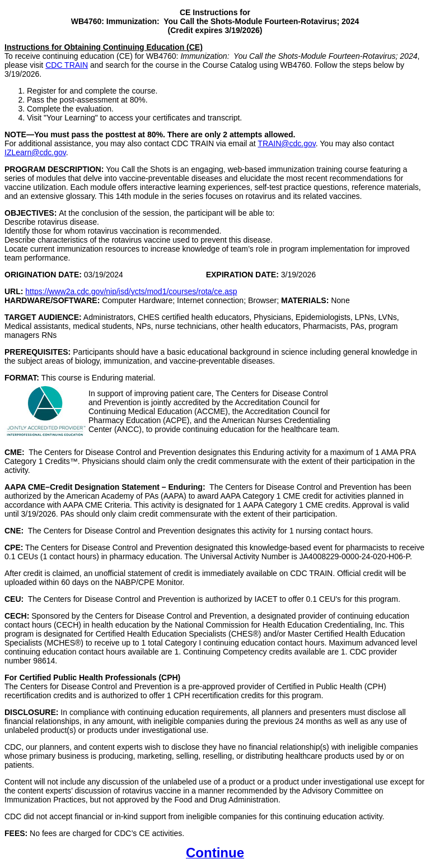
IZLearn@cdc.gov (35, 152)
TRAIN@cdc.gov (286, 143)
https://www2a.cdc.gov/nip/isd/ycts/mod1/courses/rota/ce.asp (131, 291)
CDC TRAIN (67, 65)
